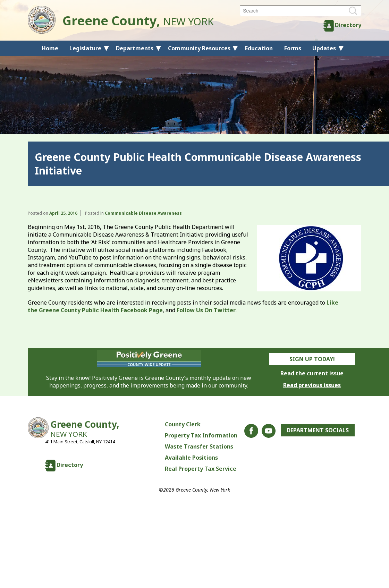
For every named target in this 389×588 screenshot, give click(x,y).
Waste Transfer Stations (199, 446)
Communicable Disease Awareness (143, 213)
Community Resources (199, 48)
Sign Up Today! (312, 359)
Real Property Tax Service (201, 469)
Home (50, 48)
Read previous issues (312, 385)
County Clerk (183, 424)
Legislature (85, 48)
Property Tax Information (201, 435)
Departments (135, 48)
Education (259, 48)
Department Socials (318, 430)
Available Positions (191, 458)
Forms (293, 48)
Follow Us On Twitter (206, 310)
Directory (348, 25)
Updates (324, 48)
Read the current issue (312, 373)
